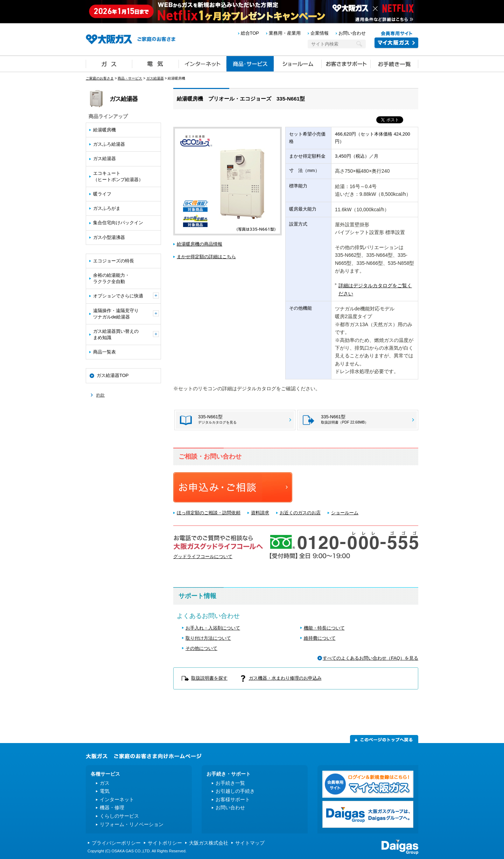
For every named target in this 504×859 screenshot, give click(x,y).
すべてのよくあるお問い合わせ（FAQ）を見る (370, 658)
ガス (109, 63)
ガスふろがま (107, 208)
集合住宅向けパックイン (118, 223)
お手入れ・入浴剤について (213, 628)
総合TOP (250, 33)
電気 (156, 63)
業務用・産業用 (285, 33)
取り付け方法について (208, 638)
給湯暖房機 (104, 130)
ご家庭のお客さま (100, 78)
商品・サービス (250, 63)
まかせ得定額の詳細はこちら (206, 257)
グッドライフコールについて (203, 556)
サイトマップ (250, 843)
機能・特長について (324, 628)
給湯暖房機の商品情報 (199, 244)
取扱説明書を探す (209, 678)
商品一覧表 (104, 352)
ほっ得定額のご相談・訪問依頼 (209, 513)
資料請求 (260, 513)
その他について (201, 648)
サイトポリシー (165, 843)
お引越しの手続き (235, 791)
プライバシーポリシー (116, 843)
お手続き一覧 (394, 63)
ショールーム (298, 63)
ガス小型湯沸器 (109, 237)
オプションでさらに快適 (126, 296)
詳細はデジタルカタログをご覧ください (375, 289)
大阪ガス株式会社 (209, 843)
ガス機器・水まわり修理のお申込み (285, 678)
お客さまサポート (346, 63)
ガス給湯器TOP (113, 375)
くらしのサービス (119, 816)
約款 (100, 395)
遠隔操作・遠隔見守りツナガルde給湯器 (126, 314)
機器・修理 (112, 808)
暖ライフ (102, 194)
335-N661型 (345, 419)
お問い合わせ (352, 33)
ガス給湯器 (155, 78)
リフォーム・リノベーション (132, 824)
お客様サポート (233, 799)
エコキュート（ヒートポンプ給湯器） (118, 176)
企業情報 (320, 33)
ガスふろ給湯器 (109, 144)
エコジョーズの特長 (114, 261)
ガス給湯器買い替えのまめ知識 (126, 334)
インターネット (203, 63)
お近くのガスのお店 (300, 513)
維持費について (320, 638)
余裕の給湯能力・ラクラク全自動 (111, 278)
